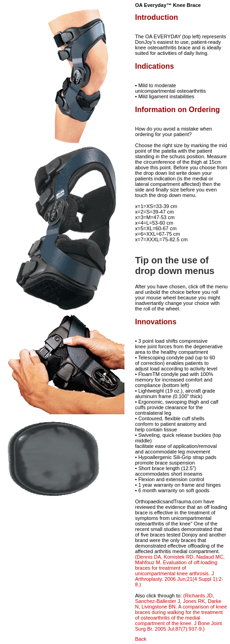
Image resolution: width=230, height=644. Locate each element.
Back (141, 639)
